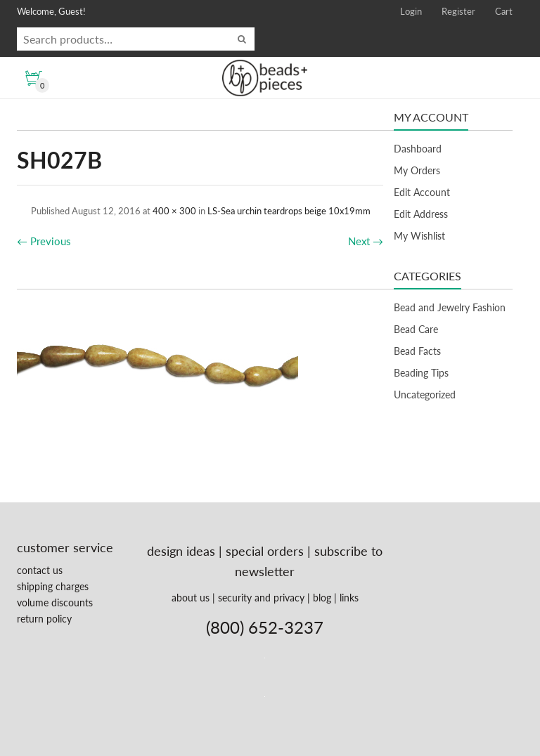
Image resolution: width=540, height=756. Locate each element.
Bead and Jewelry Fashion (450, 307)
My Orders (417, 170)
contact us (40, 570)
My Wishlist (419, 236)
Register (458, 11)
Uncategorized (425, 395)
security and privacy (261, 598)
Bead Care (416, 329)
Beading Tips (421, 373)
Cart (504, 11)
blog (322, 598)
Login (411, 11)
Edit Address (421, 214)
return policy (44, 619)
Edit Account (422, 192)
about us (191, 598)
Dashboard (418, 149)
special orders (265, 551)
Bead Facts (417, 351)
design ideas (181, 551)
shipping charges (53, 586)
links (349, 598)
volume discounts (55, 602)
